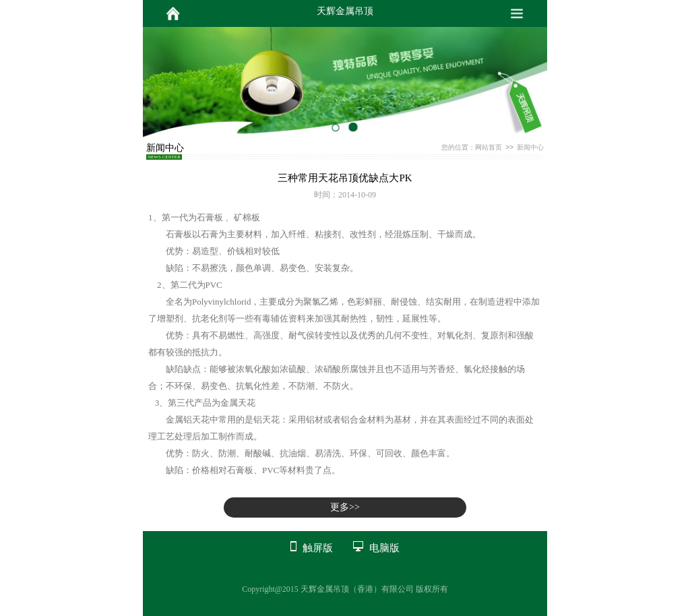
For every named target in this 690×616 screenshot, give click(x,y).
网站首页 (489, 147)
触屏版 (318, 548)
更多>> (345, 507)
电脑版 (384, 548)
